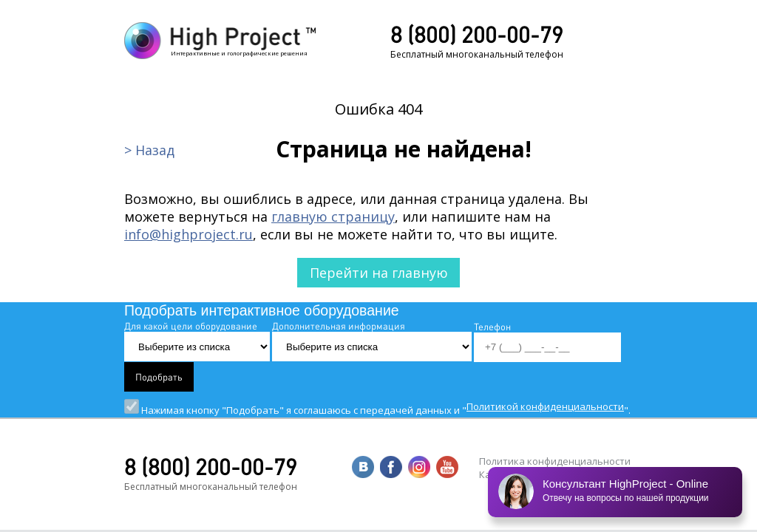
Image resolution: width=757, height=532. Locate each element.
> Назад (149, 150)
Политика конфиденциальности (555, 461)
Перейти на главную (379, 273)
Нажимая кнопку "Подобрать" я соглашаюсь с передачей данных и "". (377, 410)
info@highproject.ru (189, 234)
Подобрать (159, 376)
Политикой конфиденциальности (545, 406)
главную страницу (333, 216)
